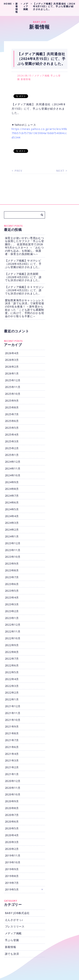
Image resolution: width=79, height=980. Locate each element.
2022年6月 (12, 665)
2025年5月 (12, 428)
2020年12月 (13, 781)
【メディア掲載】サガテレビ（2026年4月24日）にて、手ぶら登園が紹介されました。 (23, 264)
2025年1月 (12, 455)
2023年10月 (13, 557)
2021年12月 (13, 706)
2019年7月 (12, 883)
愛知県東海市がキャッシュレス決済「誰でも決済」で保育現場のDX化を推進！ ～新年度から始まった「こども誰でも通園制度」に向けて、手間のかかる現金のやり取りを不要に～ (24, 308)
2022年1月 (12, 699)
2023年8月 (12, 570)
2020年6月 (12, 822)
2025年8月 (12, 407)
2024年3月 (12, 523)
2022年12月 (13, 625)
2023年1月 (12, 618)
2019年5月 (12, 889)
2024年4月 (12, 516)
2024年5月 (12, 509)
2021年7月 (12, 740)
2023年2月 (12, 611)
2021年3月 (12, 760)
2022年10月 (13, 638)
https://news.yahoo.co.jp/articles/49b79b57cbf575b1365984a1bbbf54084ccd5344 (39, 133)
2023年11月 (13, 550)
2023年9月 (12, 564)
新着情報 (26, 79)
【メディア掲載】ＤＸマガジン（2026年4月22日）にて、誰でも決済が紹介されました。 (24, 290)
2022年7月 (12, 659)
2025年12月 (13, 380)
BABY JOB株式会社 (17, 913)
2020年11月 (13, 788)
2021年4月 (12, 754)
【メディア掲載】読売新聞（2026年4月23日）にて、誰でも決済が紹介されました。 (23, 277)
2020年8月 (12, 808)
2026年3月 (12, 360)
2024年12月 (13, 462)
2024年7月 (12, 496)
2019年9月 (12, 869)
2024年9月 (12, 482)
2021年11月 (13, 713)
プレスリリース (15, 926)
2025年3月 (12, 441)
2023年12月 (13, 543)
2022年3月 (12, 686)
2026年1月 (12, 373)
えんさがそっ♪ (14, 920)
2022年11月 (13, 631)
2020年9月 (12, 801)
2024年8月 (12, 489)
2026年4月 (12, 353)
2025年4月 (12, 435)
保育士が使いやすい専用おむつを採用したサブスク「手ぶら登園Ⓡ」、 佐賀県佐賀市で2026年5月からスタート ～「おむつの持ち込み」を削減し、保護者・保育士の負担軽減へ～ (24, 246)
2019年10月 (13, 862)
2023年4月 (12, 597)
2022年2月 (12, 693)
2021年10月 (13, 720)
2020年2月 (12, 849)
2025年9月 (12, 401)
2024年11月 (13, 468)
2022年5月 (12, 672)
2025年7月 (12, 414)
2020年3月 (12, 842)
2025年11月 (13, 387)
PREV (19, 171)
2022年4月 (12, 679)
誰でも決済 (12, 954)
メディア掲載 (42, 76)
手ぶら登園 (12, 940)
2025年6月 (12, 421)
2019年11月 (13, 855)
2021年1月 (12, 774)
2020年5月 (12, 828)
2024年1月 (12, 536)
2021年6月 (12, 747)
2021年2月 (12, 767)
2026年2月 (12, 367)
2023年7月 (12, 577)
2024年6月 (12, 502)
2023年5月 (12, 591)
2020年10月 (13, 794)
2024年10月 (13, 475)
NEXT (60, 171)
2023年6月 (12, 584)
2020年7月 (12, 815)
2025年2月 (12, 448)
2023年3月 (12, 604)
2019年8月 (12, 876)
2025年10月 (13, 394)
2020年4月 (12, 835)
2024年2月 (12, 530)
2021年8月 (12, 733)
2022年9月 (12, 645)
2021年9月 (12, 726)
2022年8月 (12, 652)
